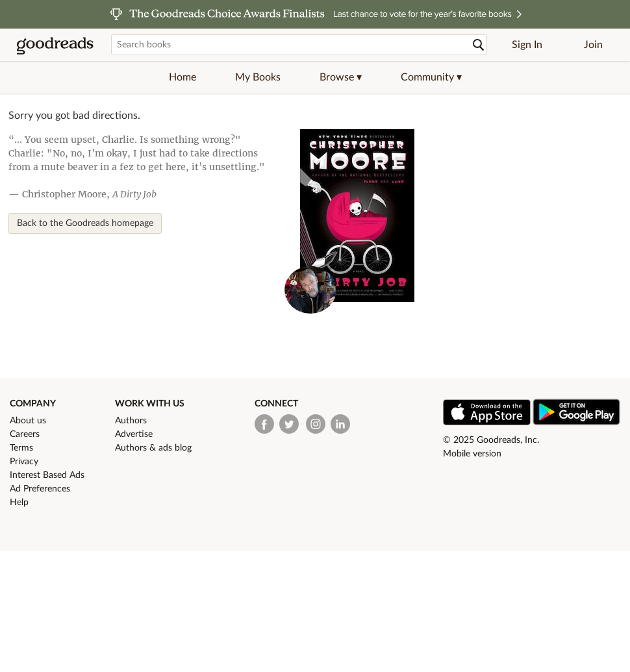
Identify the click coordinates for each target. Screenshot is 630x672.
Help (19, 503)
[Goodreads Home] (55, 45)
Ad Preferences (40, 489)
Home (183, 77)
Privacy (24, 462)
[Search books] (299, 45)
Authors (131, 421)
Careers (25, 434)
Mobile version (472, 454)
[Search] (479, 45)
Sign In (527, 45)
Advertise (134, 434)
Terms (21, 448)
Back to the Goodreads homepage (85, 223)
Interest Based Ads (47, 475)
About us (28, 421)
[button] (341, 77)
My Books (258, 77)
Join (593, 45)
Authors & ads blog (153, 448)
